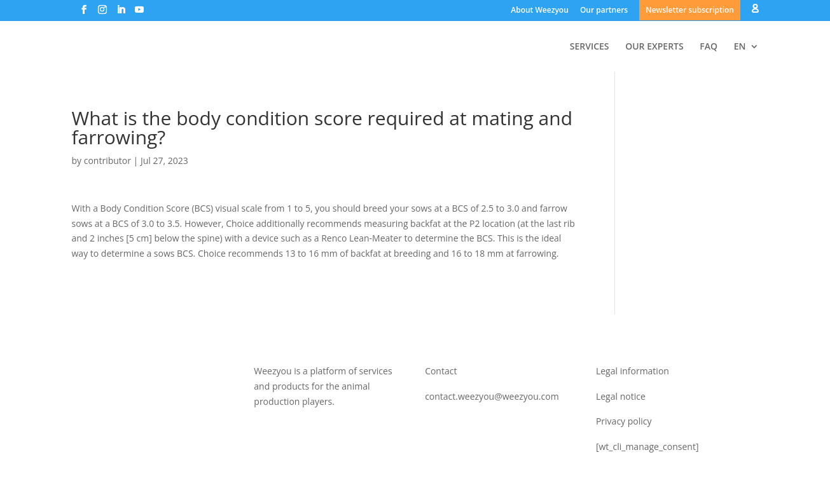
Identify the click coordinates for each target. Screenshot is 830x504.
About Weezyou (540, 10)
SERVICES (590, 47)
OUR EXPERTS (654, 47)
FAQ (709, 47)
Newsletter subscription (690, 10)
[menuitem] (746, 57)
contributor (107, 160)
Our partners (604, 10)
